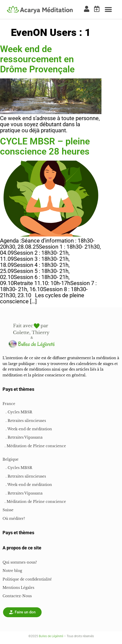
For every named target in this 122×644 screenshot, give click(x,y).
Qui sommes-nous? (20, 562)
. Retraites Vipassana (23, 437)
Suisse (8, 510)
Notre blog (12, 571)
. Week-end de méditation (27, 429)
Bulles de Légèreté (51, 636)
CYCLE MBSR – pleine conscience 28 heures (45, 146)
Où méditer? (14, 519)
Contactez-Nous (17, 596)
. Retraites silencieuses (24, 421)
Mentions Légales (18, 588)
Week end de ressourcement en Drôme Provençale (37, 59)
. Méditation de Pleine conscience (34, 446)
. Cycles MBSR (17, 412)
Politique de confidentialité (27, 579)
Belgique (11, 459)
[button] (108, 9)
